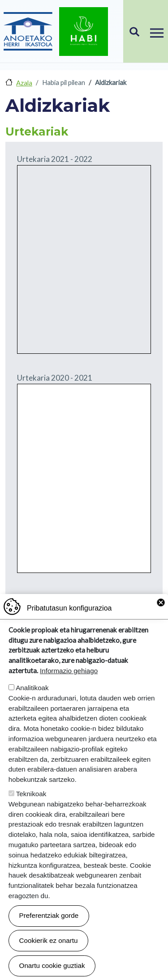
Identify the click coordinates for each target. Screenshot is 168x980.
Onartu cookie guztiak (52, 965)
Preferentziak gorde (49, 915)
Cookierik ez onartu (49, 940)
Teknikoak (31, 794)
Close (161, 602)
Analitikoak (32, 688)
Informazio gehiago (69, 671)
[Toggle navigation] (157, 31)
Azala (24, 83)
